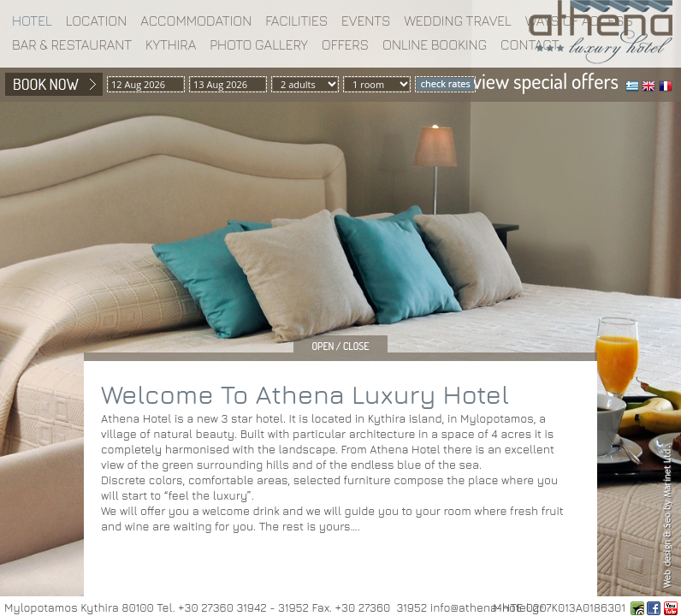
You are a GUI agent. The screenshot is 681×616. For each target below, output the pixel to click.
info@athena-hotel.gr (487, 607)
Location (97, 21)
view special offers (546, 81)
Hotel (32, 21)
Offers (345, 44)
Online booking (435, 44)
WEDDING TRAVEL (458, 21)
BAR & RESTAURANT (72, 44)
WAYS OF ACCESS (579, 21)
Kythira (171, 44)
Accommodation (196, 21)
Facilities (296, 21)
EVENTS (366, 21)
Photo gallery (259, 44)
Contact (530, 44)
